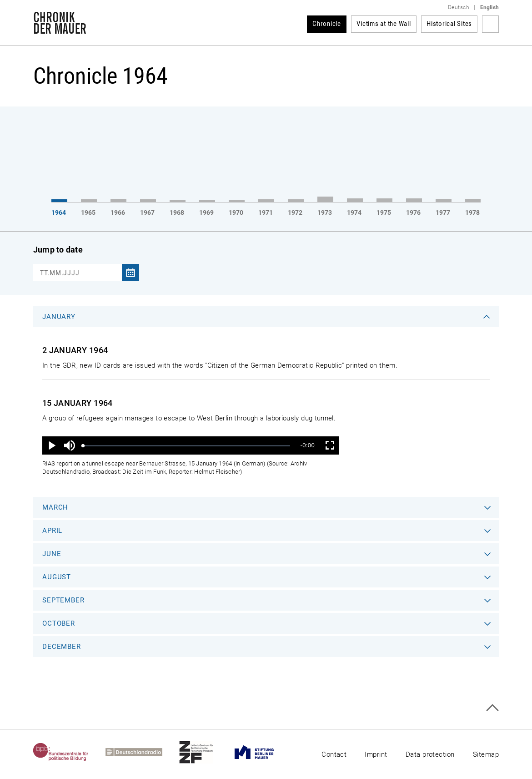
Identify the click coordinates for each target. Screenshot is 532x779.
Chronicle (327, 24)
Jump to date (58, 250)
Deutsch (459, 7)
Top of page (492, 708)
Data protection (430, 754)
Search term (490, 24)
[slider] (187, 446)
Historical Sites (449, 24)
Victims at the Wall (384, 24)
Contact (334, 754)
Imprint (376, 754)
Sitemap (486, 754)
